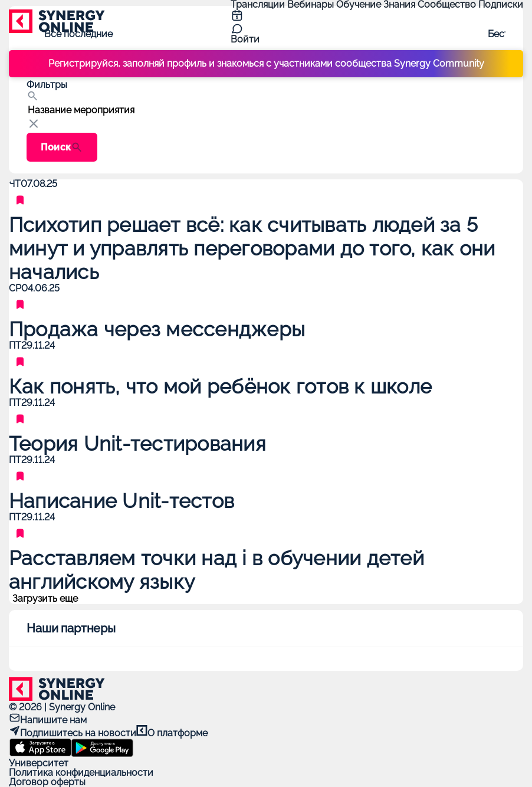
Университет (39, 763)
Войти (245, 39)
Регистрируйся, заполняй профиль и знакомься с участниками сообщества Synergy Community (266, 63)
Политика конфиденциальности (81, 773)
